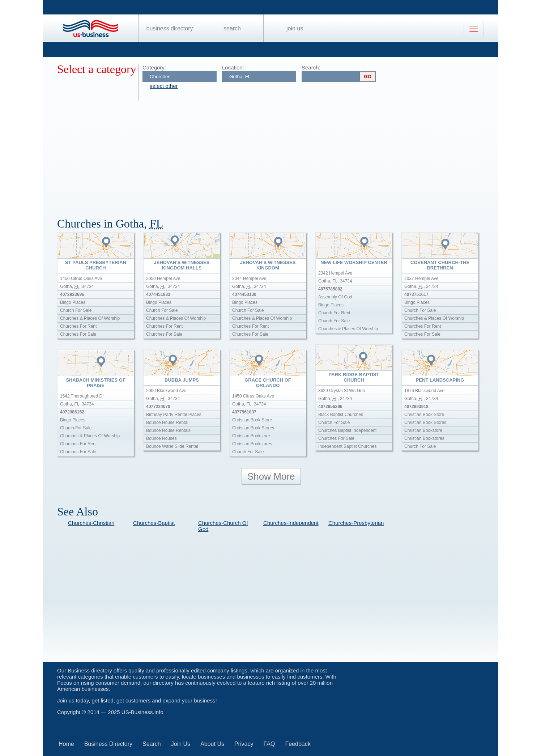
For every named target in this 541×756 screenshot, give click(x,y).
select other (164, 86)
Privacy (244, 744)
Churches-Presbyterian (356, 523)
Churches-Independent (291, 523)
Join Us (295, 28)
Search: (311, 67)
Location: (233, 67)
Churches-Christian (91, 523)
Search (232, 28)
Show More (271, 476)
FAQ (269, 744)
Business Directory (170, 28)
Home (66, 744)
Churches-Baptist (154, 523)
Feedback (298, 744)
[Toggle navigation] (474, 29)
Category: (154, 67)
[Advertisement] (274, 155)
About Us (212, 744)
